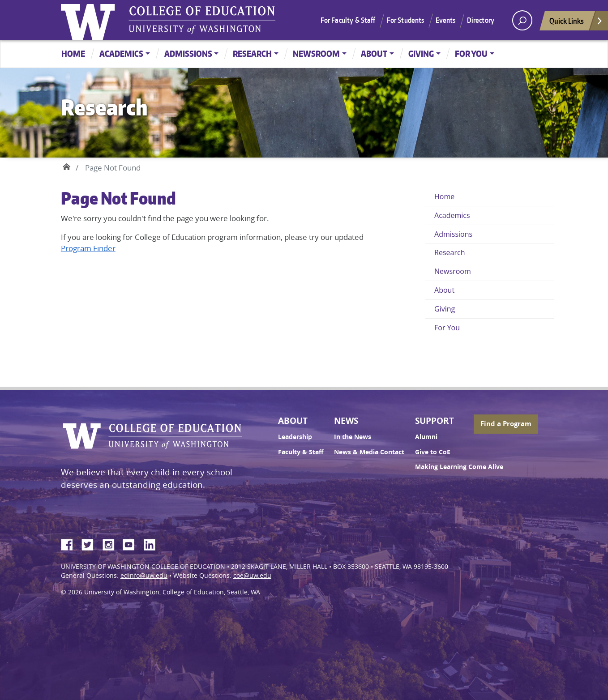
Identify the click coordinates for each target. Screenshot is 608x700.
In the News (353, 437)
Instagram (111, 543)
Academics (121, 53)
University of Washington (90, 20)
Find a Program (506, 424)
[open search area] (522, 20)
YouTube (132, 543)
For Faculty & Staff (348, 20)
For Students (406, 20)
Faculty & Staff (301, 452)
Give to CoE (433, 452)
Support (435, 421)
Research (252, 53)
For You (471, 53)
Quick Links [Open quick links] (576, 23)
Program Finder (88, 248)
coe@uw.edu (252, 576)
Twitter (91, 543)
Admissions (188, 53)
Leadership (295, 437)
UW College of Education (202, 20)
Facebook (70, 543)
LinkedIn (153, 543)
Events (446, 20)
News (346, 421)
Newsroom (316, 53)
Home (73, 53)
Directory (481, 20)
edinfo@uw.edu (144, 576)
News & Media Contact (369, 452)
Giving (421, 53)
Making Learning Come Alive (459, 467)
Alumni (426, 437)
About (374, 53)
